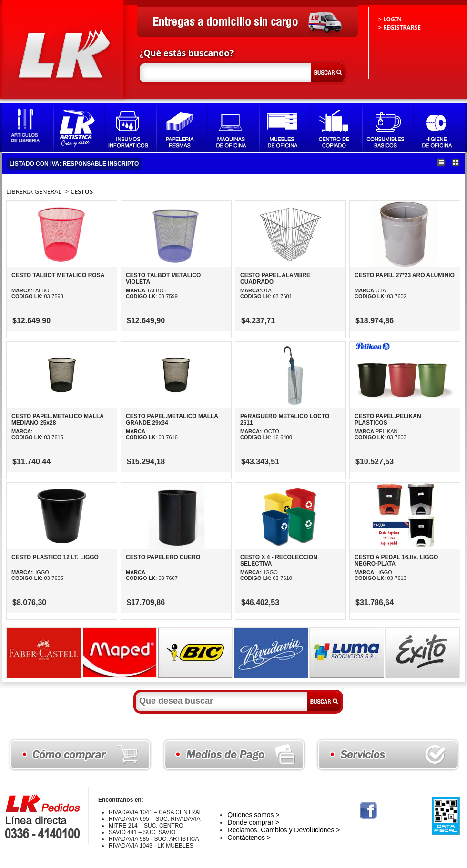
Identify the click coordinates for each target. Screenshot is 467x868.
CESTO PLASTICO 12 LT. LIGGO (55, 557)
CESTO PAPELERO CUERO (163, 557)
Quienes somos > (253, 815)
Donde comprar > (253, 822)
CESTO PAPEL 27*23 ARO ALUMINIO (405, 275)
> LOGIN (390, 19)
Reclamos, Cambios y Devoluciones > (284, 830)
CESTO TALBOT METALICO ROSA (58, 275)
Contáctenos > (249, 838)
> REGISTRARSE (400, 27)
